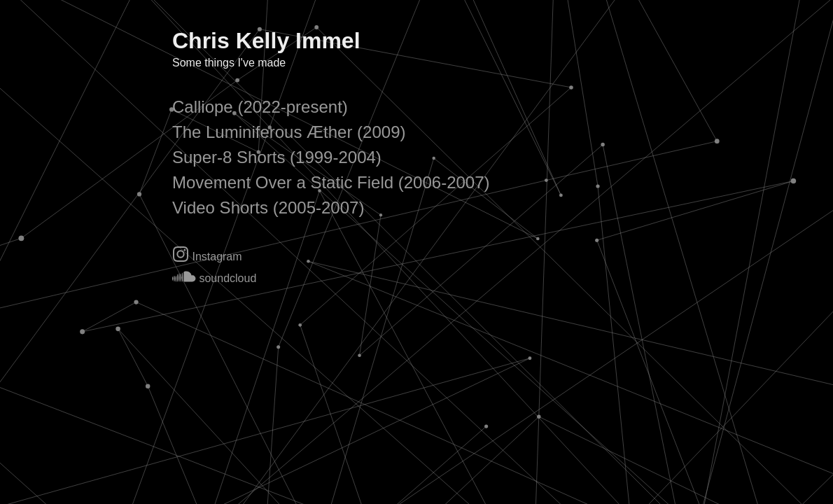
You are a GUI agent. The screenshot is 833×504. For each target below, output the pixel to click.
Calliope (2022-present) (260, 107)
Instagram (207, 257)
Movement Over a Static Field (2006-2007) (331, 182)
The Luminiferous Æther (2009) (289, 132)
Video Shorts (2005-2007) (268, 208)
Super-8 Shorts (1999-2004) (277, 157)
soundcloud (214, 278)
